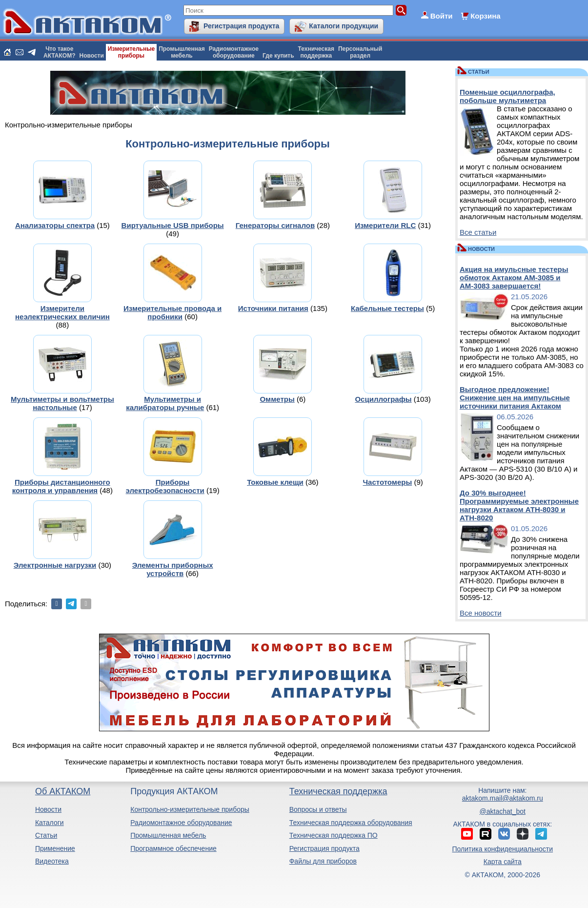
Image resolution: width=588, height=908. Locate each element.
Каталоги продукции (344, 26)
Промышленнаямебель (182, 52)
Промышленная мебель (168, 835)
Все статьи (478, 232)
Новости (92, 56)
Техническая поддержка (338, 791)
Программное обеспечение (173, 848)
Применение (55, 848)
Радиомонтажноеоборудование (234, 52)
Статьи (46, 835)
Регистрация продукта (241, 26)
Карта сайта (503, 862)
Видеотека (52, 861)
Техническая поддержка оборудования (351, 823)
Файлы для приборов (323, 861)
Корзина (485, 16)
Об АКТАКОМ (63, 791)
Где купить (278, 56)
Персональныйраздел (360, 52)
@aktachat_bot (503, 811)
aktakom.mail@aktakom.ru (503, 798)
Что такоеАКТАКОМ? (60, 52)
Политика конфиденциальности (503, 849)
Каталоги (50, 823)
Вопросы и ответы (318, 809)
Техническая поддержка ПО (334, 835)
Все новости (481, 613)
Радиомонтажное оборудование (181, 823)
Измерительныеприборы (131, 52)
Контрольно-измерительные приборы (190, 809)
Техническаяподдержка (316, 52)
